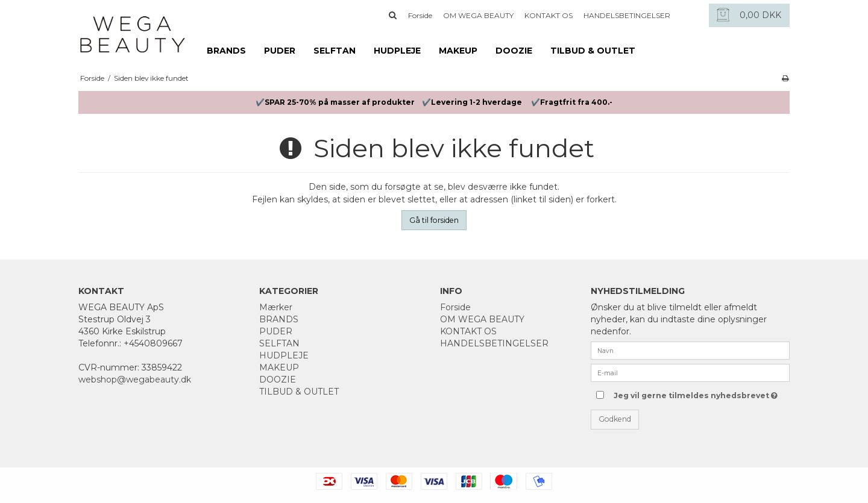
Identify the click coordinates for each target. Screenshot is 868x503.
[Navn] (690, 350)
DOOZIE (514, 51)
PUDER (280, 51)
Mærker (276, 307)
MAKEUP (458, 51)
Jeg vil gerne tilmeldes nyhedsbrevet (695, 393)
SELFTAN (335, 51)
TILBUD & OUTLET (593, 51)
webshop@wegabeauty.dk (135, 380)
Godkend (615, 419)
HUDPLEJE (397, 51)
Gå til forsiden (434, 220)
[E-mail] (690, 372)
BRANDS (226, 51)
